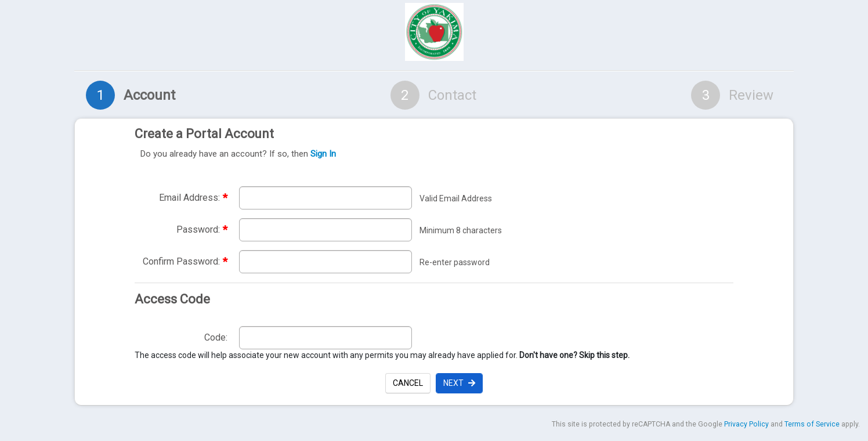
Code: (216, 337)
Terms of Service (812, 424)
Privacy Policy (746, 424)
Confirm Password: (185, 261)
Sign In (323, 154)
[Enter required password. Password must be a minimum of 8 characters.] (325, 230)
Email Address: (193, 198)
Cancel (408, 383)
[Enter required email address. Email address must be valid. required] (325, 198)
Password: (202, 229)
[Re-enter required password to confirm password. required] (325, 262)
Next (459, 383)
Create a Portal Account (431, 144)
